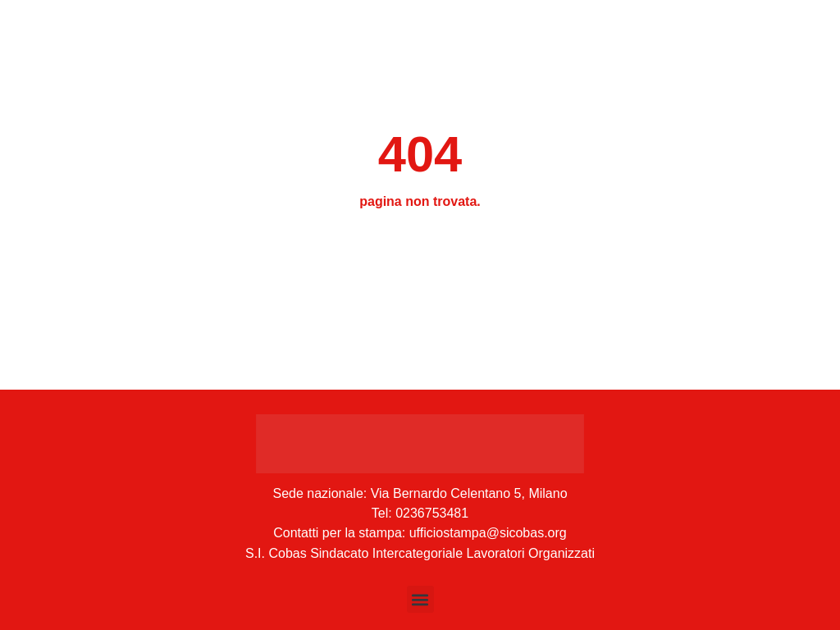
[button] (420, 599)
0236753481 (432, 513)
